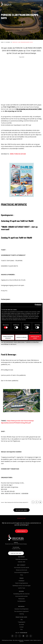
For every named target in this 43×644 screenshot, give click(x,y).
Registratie (21, 531)
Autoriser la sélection (21, 337)
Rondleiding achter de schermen (21, 594)
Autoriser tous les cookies (35, 337)
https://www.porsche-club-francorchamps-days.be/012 (16, 502)
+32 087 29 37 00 (16, 549)
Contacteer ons (16, 553)
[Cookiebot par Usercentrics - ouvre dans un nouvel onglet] (36, 305)
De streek (21, 625)
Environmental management (22, 572)
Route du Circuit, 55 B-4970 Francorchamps (16, 544)
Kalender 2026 (21, 562)
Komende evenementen (22, 559)
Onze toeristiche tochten (21, 596)
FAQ (22, 620)
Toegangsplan (22, 622)
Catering (21, 614)
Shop (21, 575)
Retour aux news (22, 510)
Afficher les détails (34, 332)
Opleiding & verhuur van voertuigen (22, 586)
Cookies (31, 640)
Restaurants (22, 599)
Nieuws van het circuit (21, 570)
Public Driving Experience (22, 583)
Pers (22, 629)
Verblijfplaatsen (21, 601)
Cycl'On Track (22, 588)
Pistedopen (21, 581)
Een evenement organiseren (21, 611)
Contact (22, 627)
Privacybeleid (27, 640)
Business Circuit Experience (22, 609)
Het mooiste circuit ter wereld (21, 568)
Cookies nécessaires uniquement (8, 337)
